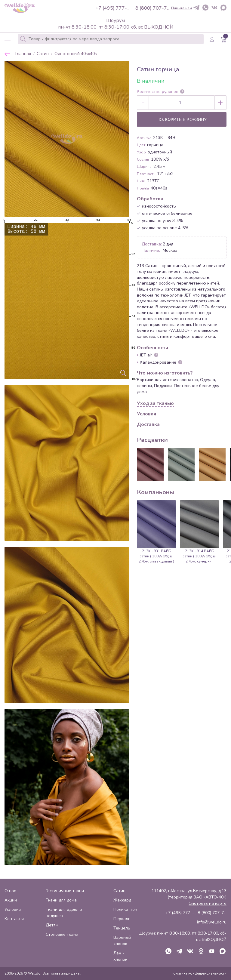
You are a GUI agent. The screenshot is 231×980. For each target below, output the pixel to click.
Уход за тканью (155, 404)
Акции (11, 900)
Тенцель (122, 928)
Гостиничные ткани (65, 891)
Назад (8, 54)
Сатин (43, 54)
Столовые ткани (62, 934)
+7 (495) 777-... (112, 8)
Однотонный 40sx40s (76, 54)
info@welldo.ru (212, 922)
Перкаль (122, 919)
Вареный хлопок (122, 941)
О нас (10, 891)
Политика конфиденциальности (199, 973)
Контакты (14, 919)
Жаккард (122, 900)
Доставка (148, 425)
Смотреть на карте (208, 903)
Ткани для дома (61, 900)
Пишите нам (182, 8)
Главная (23, 54)
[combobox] (111, 39)
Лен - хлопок (120, 956)
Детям (52, 925)
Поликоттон (125, 909)
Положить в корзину (182, 120)
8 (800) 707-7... (152, 8)
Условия (146, 414)
